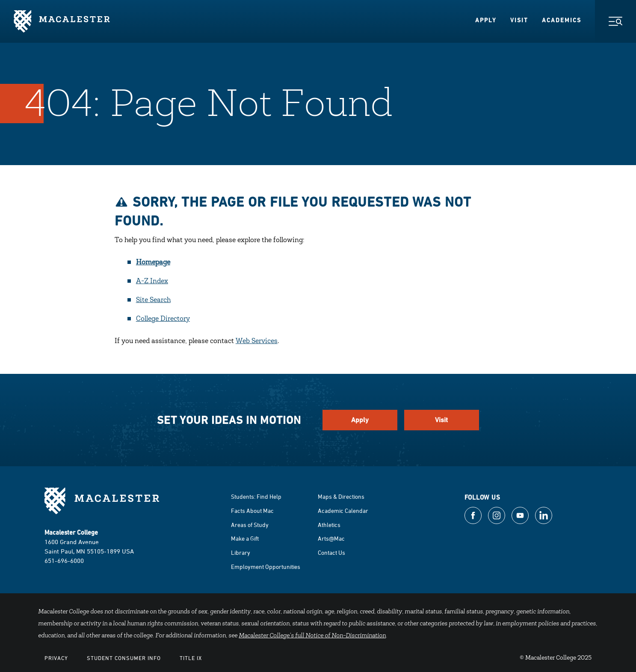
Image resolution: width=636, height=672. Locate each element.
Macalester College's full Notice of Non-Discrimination (312, 636)
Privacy (56, 658)
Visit (519, 20)
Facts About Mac (252, 511)
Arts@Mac (331, 538)
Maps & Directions (341, 496)
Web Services (257, 341)
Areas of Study (250, 525)
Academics (562, 20)
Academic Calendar (343, 511)
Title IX (191, 658)
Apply (486, 20)
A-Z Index (152, 281)
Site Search (153, 300)
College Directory (163, 319)
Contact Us (331, 552)
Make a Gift (245, 538)
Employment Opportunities (266, 567)
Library (241, 552)
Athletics (329, 525)
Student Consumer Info (124, 658)
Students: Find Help (256, 496)
